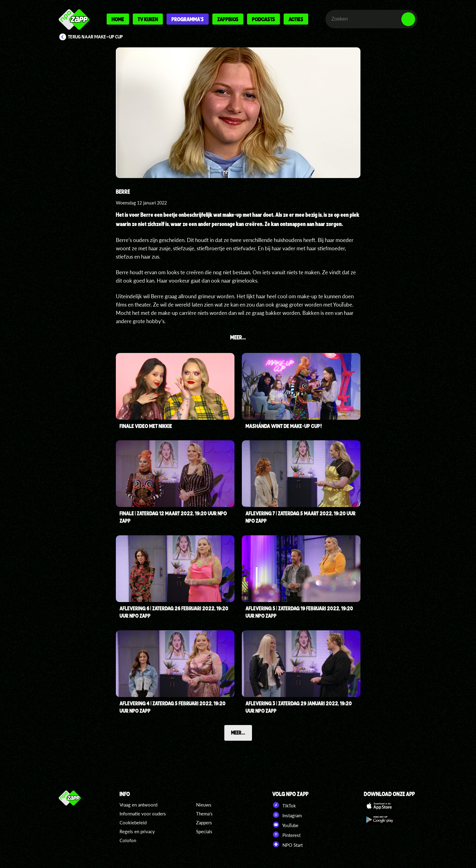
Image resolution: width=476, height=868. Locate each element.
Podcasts (264, 19)
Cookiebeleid (133, 822)
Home (118, 19)
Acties (296, 19)
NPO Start (287, 844)
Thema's (204, 814)
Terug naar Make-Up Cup (95, 37)
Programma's (188, 19)
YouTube (285, 825)
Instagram (287, 815)
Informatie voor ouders (143, 814)
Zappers (204, 822)
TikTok (284, 805)
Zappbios (228, 19)
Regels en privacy (137, 831)
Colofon (128, 840)
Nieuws (204, 805)
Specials (204, 831)
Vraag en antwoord (138, 805)
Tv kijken (148, 19)
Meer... (238, 732)
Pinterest (286, 834)
